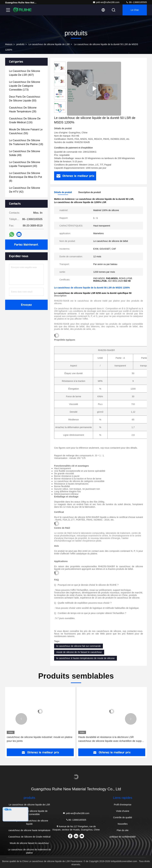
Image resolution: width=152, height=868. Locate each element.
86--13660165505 (136, 2)
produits (20, 44)
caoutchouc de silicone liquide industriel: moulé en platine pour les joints (40, 739)
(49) (25, 153)
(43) (25, 164)
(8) (26, 177)
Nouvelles (123, 824)
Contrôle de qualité (123, 817)
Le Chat (135, 10)
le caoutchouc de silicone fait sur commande (78, 646)
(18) (26, 142)
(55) (26, 131)
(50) (25, 99)
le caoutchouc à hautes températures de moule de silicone (85, 658)
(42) (25, 190)
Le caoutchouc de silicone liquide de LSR (49, 44)
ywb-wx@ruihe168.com (106, 2)
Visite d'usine (123, 811)
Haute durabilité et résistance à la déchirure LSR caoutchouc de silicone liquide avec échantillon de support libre (111, 739)
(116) (25, 120)
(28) (23, 110)
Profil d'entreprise (123, 805)
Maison (9, 44)
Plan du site (123, 830)
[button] (60, 111)
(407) (25, 73)
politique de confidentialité (123, 837)
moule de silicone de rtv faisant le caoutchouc (79, 652)
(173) (25, 86)
